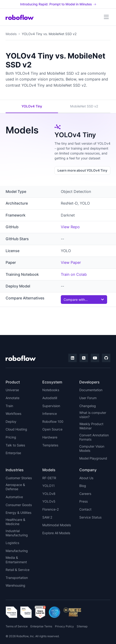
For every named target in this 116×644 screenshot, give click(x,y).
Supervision (51, 406)
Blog (83, 486)
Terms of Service (17, 626)
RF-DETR (49, 478)
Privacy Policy (64, 626)
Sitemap (82, 626)
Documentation (91, 390)
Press (83, 501)
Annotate (13, 398)
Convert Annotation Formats (94, 437)
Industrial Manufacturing (17, 533)
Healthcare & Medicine (15, 522)
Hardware (50, 437)
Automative (14, 497)
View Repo (70, 227)
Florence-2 (51, 509)
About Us (86, 478)
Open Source (52, 429)
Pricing (11, 437)
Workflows (13, 414)
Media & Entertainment (16, 560)
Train (9, 406)
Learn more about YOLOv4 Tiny (82, 170)
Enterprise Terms (41, 626)
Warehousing (15, 585)
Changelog (88, 406)
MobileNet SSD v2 (84, 106)
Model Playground (93, 458)
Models (11, 34)
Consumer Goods (19, 505)
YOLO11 (49, 486)
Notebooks (51, 390)
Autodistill (50, 398)
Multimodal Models (57, 525)
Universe (12, 390)
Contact (85, 509)
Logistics (12, 543)
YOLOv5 (49, 501)
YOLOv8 (49, 494)
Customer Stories (19, 478)
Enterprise (13, 453)
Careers (85, 494)
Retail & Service (18, 570)
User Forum (88, 398)
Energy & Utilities (18, 513)
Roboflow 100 (53, 421)
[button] (106, 17)
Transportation (17, 578)
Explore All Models (56, 533)
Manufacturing (17, 551)
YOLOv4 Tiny (32, 106)
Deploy (11, 421)
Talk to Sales (15, 445)
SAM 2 (47, 517)
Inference (50, 414)
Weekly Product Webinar (91, 426)
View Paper (71, 262)
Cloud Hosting (16, 429)
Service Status (90, 517)
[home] (20, 17)
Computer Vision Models (92, 448)
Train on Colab (74, 274)
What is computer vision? (93, 415)
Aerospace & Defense (15, 487)
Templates (50, 445)
